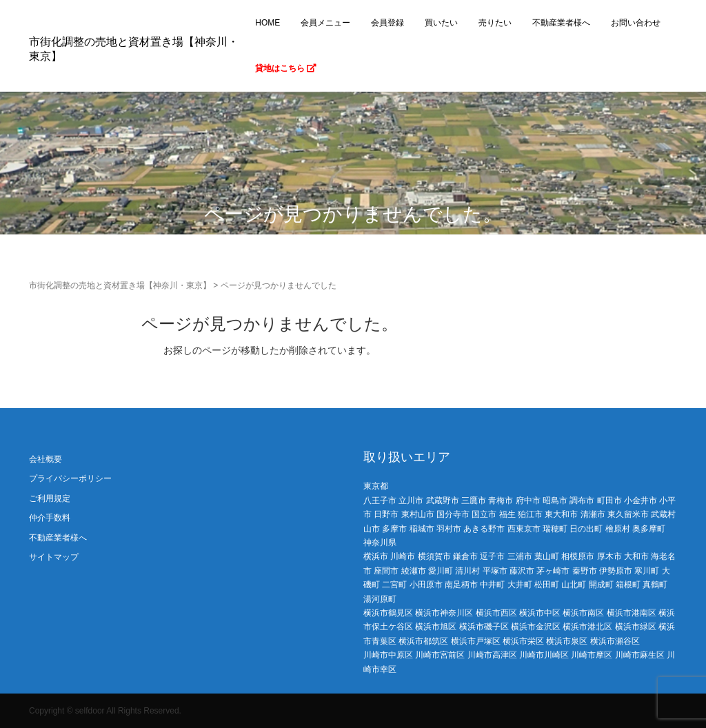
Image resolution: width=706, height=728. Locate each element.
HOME (268, 23)
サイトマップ (54, 557)
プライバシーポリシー (70, 478)
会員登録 (387, 23)
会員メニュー (325, 23)
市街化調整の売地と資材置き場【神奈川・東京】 (120, 285)
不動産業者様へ (561, 23)
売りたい (495, 23)
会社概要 (46, 459)
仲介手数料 (50, 518)
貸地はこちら (286, 68)
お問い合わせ (636, 23)
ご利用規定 (50, 498)
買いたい (441, 23)
